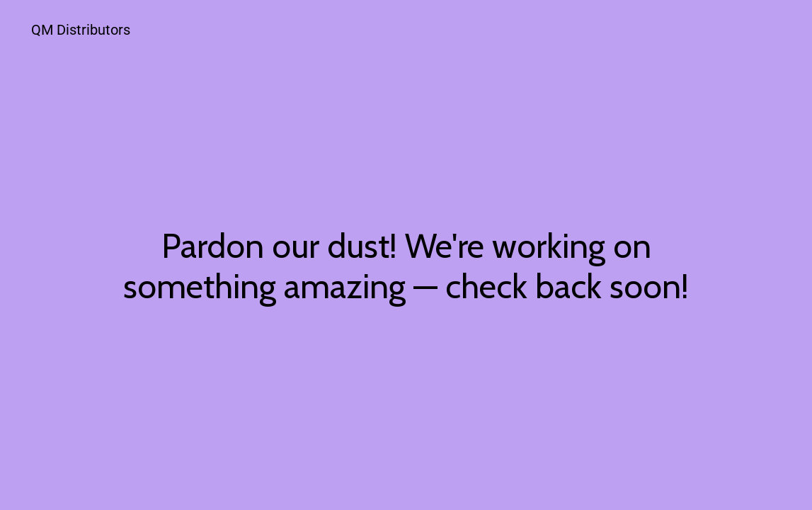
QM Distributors (81, 30)
